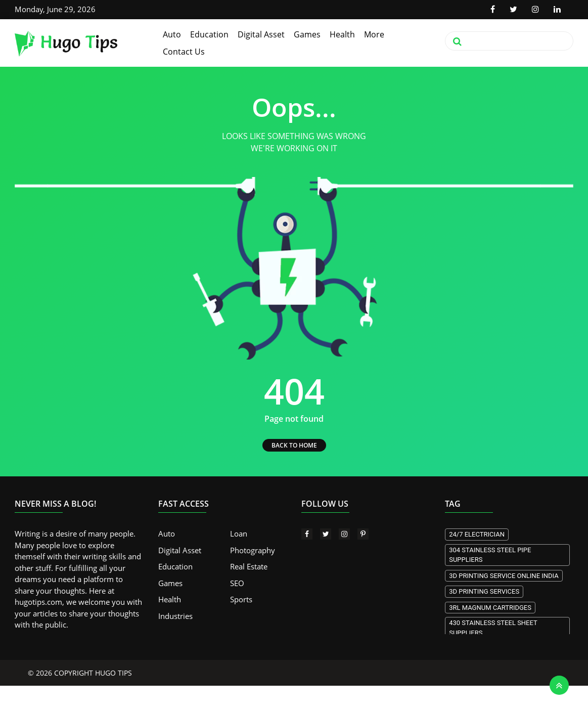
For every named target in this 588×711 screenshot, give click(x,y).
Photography (253, 550)
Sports (241, 599)
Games (307, 34)
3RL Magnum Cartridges (490, 608)
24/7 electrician (477, 534)
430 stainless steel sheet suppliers (493, 628)
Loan (239, 534)
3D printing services (484, 591)
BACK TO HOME (294, 445)
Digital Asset (261, 34)
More (374, 34)
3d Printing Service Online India (504, 576)
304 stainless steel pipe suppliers (490, 555)
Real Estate (249, 566)
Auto (172, 34)
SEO (237, 583)
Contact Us (184, 52)
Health (342, 34)
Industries (175, 616)
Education (209, 34)
